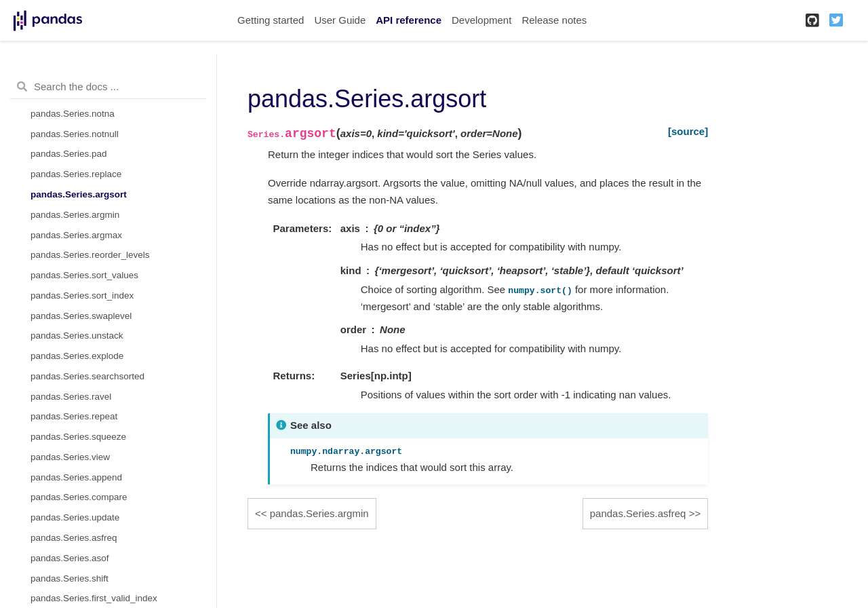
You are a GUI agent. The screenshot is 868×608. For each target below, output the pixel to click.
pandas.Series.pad (69, 154)
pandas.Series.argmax (76, 235)
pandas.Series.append (76, 477)
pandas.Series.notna (73, 114)
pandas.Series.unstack (77, 336)
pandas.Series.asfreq (74, 538)
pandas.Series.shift (70, 578)
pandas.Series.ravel (71, 397)
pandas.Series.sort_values (84, 275)
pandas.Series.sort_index (82, 296)
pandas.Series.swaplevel (81, 316)
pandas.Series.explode (77, 356)
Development (481, 20)
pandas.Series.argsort (79, 194)
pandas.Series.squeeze (78, 437)
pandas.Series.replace (76, 174)
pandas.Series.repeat (74, 416)
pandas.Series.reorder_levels (90, 255)
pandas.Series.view (70, 457)
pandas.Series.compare (79, 497)
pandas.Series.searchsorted (87, 376)
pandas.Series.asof (70, 558)
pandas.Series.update (75, 517)
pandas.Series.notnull (75, 134)
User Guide (340, 20)
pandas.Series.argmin (75, 215)
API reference (409, 20)
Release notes (554, 20)
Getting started (271, 20)
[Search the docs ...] (108, 87)
